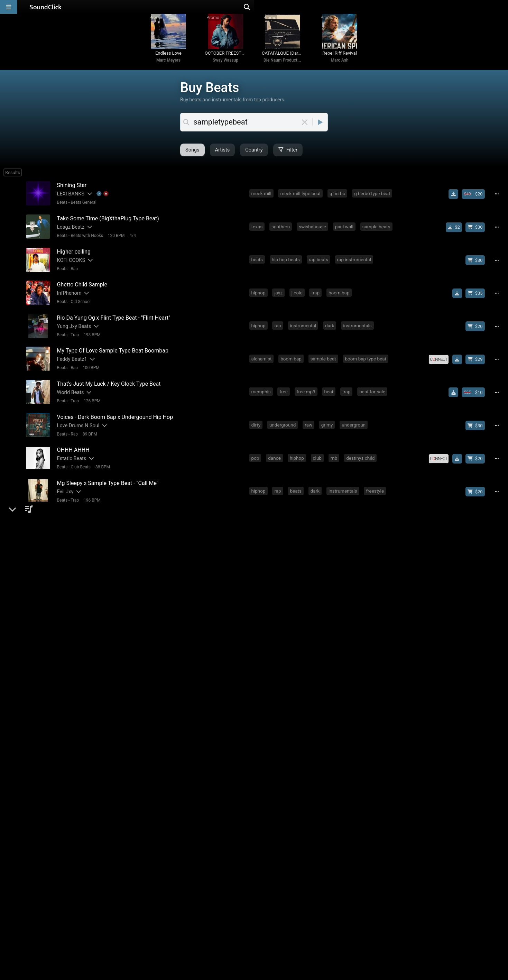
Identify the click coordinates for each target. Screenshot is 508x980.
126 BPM (90, 397)
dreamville (339, 640)
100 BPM (89, 366)
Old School (79, 303)
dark (331, 326)
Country (224, 157)
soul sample (325, 609)
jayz (280, 294)
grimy (329, 420)
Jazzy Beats (80, 618)
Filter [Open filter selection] (258, 157)
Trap (73, 335)
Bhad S (63, 767)
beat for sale (374, 388)
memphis (262, 388)
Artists (192, 157)
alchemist (263, 357)
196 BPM (90, 492)
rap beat (350, 514)
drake (344, 577)
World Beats (69, 389)
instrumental (304, 326)
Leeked (63, 641)
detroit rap (379, 514)
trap (317, 294)
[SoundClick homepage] (46, 7)
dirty (257, 420)
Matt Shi (65, 546)
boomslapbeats (73, 798)
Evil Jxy (64, 483)
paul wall (345, 231)
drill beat (297, 703)
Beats (61, 209)
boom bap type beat (367, 357)
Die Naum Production (283, 66)
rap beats (320, 263)
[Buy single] (456, 232)
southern (282, 231)
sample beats (377, 231)
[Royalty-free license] (441, 358)
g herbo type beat (373, 200)
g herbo (339, 200)
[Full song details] (499, 200)
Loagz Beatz (69, 232)
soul (257, 609)
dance (276, 451)
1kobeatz (66, 515)
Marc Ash (339, 66)
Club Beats (79, 460)
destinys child (362, 451)
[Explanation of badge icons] (101, 200)
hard (306, 577)
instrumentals (359, 326)
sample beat (324, 357)
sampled (294, 735)
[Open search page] (501, 7)
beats (258, 263)
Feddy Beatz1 (70, 358)
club (318, 451)
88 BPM (101, 460)
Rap (73, 272)
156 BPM (90, 586)
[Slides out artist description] (87, 200)
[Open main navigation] (9, 7)
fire (273, 735)
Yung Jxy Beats (72, 326)
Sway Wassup (225, 66)
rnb (335, 451)
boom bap (340, 294)
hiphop (260, 294)
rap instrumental (355, 263)
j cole (298, 294)
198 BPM (90, 335)
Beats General (82, 209)
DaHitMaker (68, 735)
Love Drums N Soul (77, 420)
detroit (298, 514)
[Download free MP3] (456, 200)
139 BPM (108, 712)
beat (330, 388)
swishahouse (314, 231)
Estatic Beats (70, 452)
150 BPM (108, 744)
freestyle (376, 483)
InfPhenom (68, 295)
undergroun (355, 420)
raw (310, 420)
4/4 (131, 240)
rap (279, 326)
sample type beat (299, 672)
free (285, 388)
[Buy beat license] (476, 200)
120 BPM (115, 240)
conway (348, 798)
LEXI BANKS (69, 200)
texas (258, 231)
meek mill (262, 200)
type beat (262, 672)
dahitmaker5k (112, 735)
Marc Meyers (168, 66)
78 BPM (88, 555)
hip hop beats (287, 263)
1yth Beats (67, 578)
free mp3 (307, 388)
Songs (163, 157)
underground (284, 420)
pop (256, 451)
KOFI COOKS (70, 263)
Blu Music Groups (75, 672)
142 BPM (108, 649)
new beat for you (342, 672)
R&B (73, 681)
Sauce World (69, 609)
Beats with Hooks (85, 240)
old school (263, 766)
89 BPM (88, 429)
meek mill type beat (302, 200)
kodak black (359, 609)
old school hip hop (331, 546)
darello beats (70, 704)
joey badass (371, 546)
